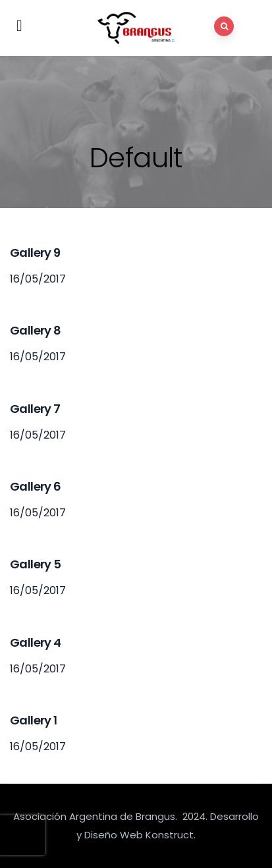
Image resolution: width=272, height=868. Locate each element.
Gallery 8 (36, 330)
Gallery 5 (36, 564)
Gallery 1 (34, 720)
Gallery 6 (36, 486)
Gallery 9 (35, 253)
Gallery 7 (35, 409)
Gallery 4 (36, 642)
